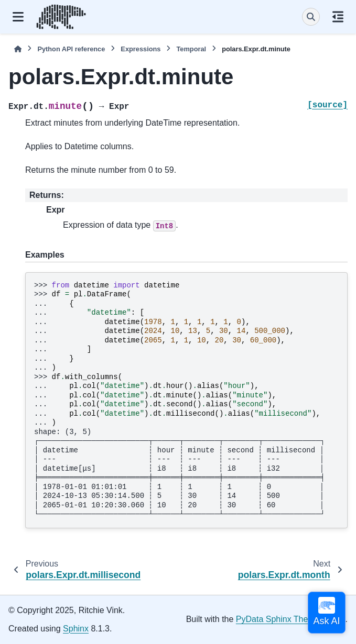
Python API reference (71, 49)
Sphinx (76, 629)
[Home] (18, 49)
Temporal (191, 49)
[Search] (311, 17)
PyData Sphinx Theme (278, 619)
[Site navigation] (18, 17)
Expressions (141, 49)
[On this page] (338, 17)
